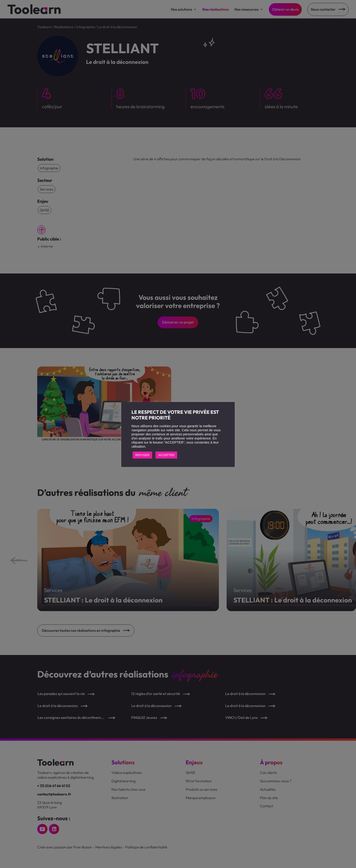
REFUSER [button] (142, 455)
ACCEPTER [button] (166, 455)
